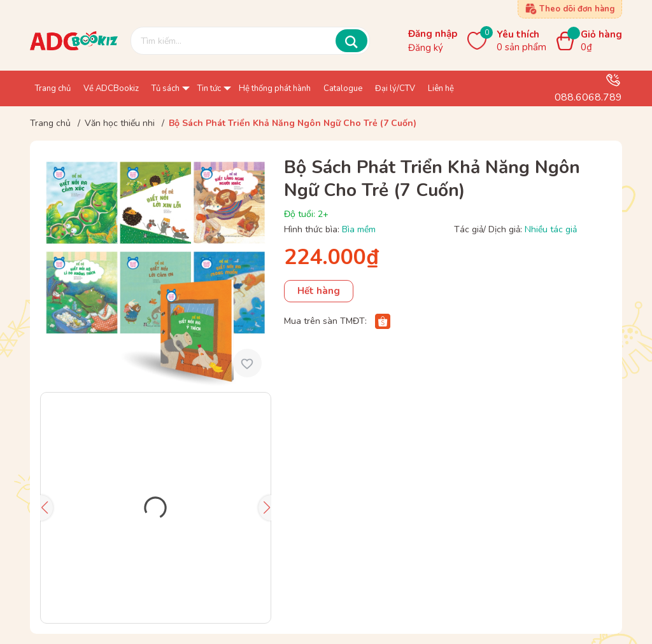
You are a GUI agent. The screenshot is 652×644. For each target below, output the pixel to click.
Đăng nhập (433, 34)
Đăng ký (426, 48)
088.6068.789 (588, 97)
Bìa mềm (359, 229)
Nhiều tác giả (551, 229)
